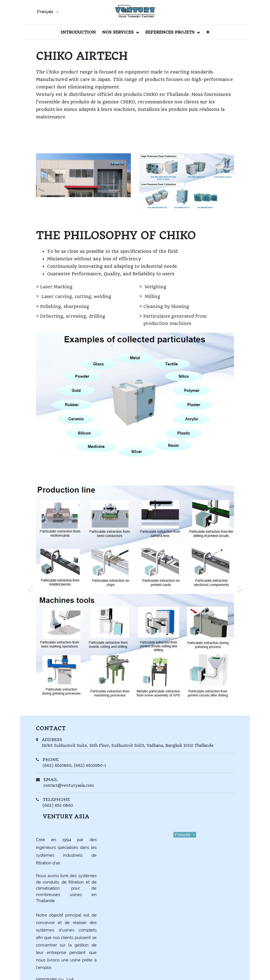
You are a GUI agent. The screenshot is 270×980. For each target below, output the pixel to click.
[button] (208, 32)
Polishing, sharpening (65, 306)
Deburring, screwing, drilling (73, 316)
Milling (152, 296)
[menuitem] (78, 32)
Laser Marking (56, 287)
